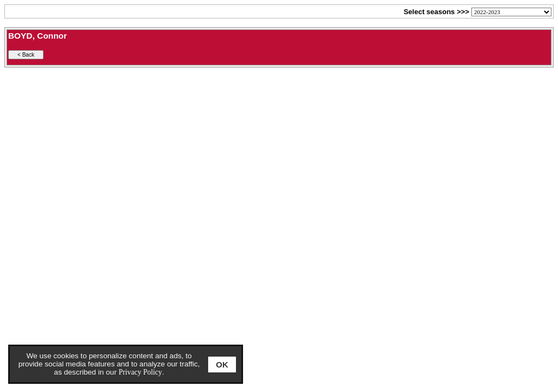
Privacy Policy (141, 372)
